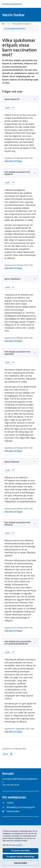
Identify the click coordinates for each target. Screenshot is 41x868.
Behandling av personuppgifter (21, 807)
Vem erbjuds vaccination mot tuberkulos (17, 353)
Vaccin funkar (13, 15)
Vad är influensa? (12, 462)
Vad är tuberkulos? (13, 279)
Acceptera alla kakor (20, 850)
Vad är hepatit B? (12, 99)
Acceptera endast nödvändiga (21, 856)
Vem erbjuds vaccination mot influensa (17, 524)
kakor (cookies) (17, 845)
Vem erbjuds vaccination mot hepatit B (17, 173)
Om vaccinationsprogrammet (15, 28)
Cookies (10, 803)
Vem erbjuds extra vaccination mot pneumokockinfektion (18, 643)
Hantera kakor (21, 863)
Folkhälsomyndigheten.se (12, 4)
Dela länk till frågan (13, 161)
